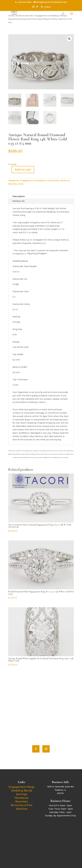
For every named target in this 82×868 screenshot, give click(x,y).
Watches (22, 809)
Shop (21, 184)
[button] (69, 39)
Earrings (22, 794)
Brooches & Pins (22, 805)
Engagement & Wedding (33, 181)
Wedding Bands (22, 791)
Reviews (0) (19, 201)
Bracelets (22, 802)
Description (19, 196)
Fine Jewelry (53, 181)
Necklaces (22, 798)
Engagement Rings (22, 787)
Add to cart (23, 170)
